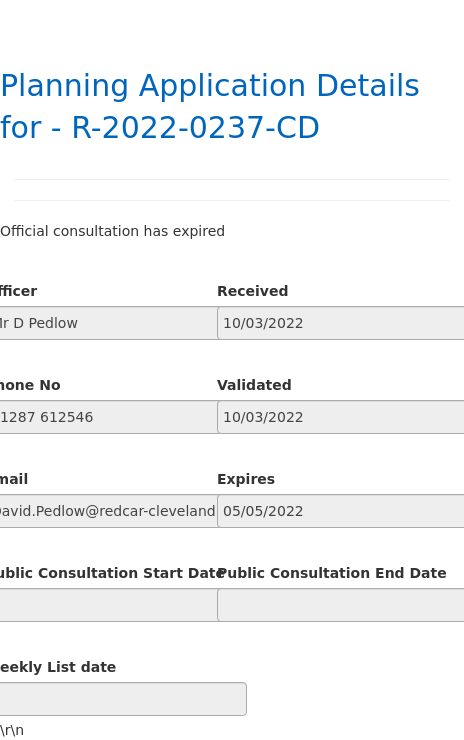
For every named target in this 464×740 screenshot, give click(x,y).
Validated (254, 385)
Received (253, 291)
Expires (246, 479)
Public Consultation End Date (332, 573)
